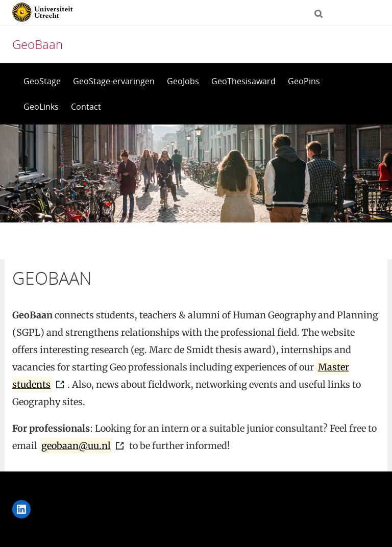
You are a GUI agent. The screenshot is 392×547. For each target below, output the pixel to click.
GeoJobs (183, 81)
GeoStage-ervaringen (114, 81)
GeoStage (42, 81)
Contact (86, 107)
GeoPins (304, 81)
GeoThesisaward (243, 81)
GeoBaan (38, 44)
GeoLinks (41, 107)
